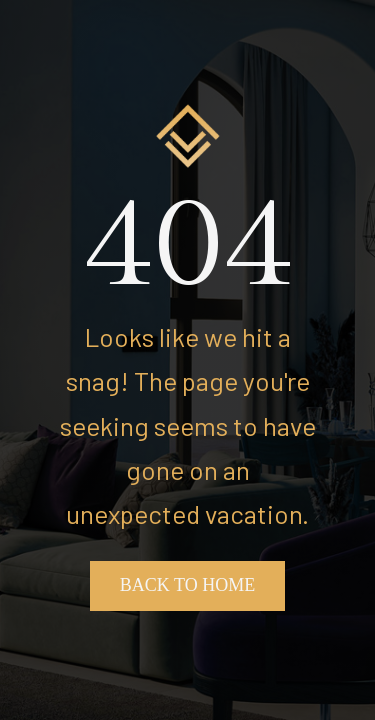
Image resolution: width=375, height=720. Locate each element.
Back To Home (187, 585)
